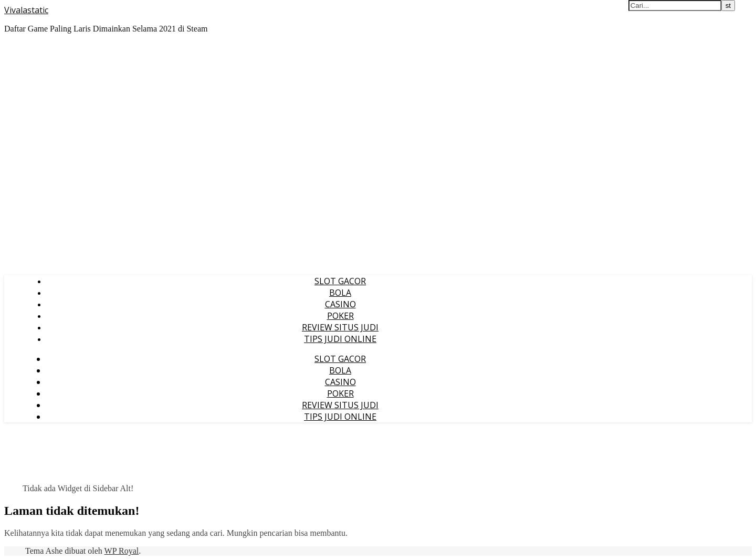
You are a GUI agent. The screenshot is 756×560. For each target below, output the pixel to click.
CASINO (340, 304)
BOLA (340, 293)
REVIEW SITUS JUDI (340, 327)
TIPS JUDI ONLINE (340, 339)
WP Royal (122, 551)
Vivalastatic (26, 10)
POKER (340, 316)
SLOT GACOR (340, 281)
